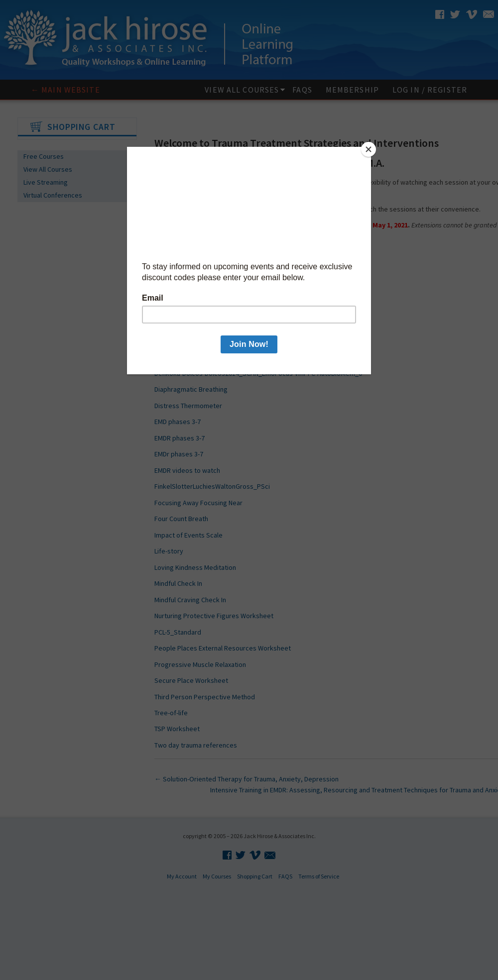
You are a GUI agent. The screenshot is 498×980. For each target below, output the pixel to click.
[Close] (369, 149)
